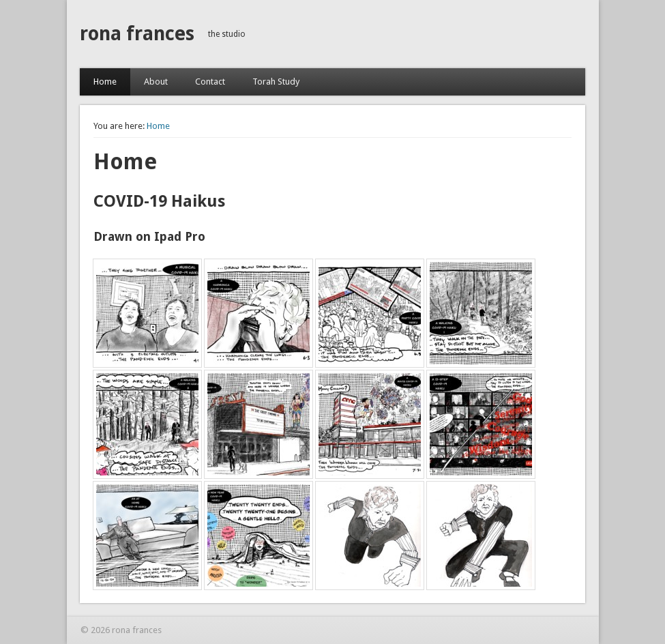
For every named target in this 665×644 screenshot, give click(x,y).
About (156, 82)
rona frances (137, 34)
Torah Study (276, 82)
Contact (210, 82)
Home (105, 82)
